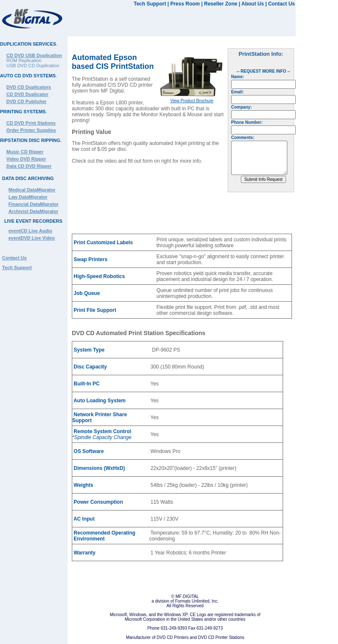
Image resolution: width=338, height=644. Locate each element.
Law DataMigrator (28, 197)
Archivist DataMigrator (33, 211)
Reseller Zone (221, 4)
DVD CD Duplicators (29, 87)
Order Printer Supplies (31, 130)
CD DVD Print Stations (31, 123)
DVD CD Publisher (26, 101)
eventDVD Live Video (32, 238)
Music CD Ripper (25, 152)
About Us (252, 4)
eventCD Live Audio (30, 231)
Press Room (185, 4)
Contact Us (282, 4)
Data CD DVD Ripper (29, 166)
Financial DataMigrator (34, 204)
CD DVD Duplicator (27, 94)
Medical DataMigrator (32, 190)
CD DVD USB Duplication (34, 55)
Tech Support (150, 4)
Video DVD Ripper (26, 159)
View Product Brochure (192, 101)
